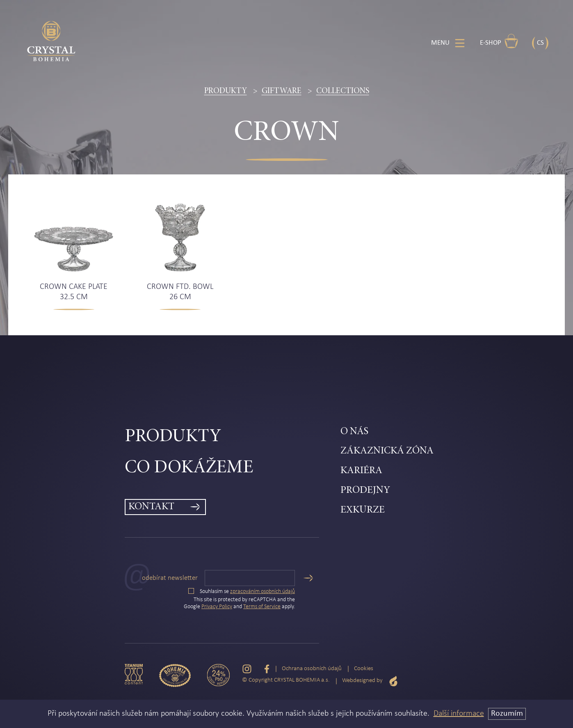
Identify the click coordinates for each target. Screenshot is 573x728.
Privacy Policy (217, 607)
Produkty (226, 91)
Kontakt (151, 507)
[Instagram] (247, 669)
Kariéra (361, 471)
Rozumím (507, 714)
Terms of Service (262, 607)
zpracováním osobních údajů (263, 592)
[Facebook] (267, 669)
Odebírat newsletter (170, 578)
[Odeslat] (308, 578)
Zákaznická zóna (387, 451)
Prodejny (365, 491)
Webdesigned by (370, 681)
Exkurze (363, 510)
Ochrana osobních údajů (312, 669)
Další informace (459, 714)
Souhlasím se (242, 592)
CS (540, 43)
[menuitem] (233, 437)
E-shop (499, 41)
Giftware (282, 91)
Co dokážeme (189, 468)
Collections (343, 91)
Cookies (364, 669)
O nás (354, 432)
